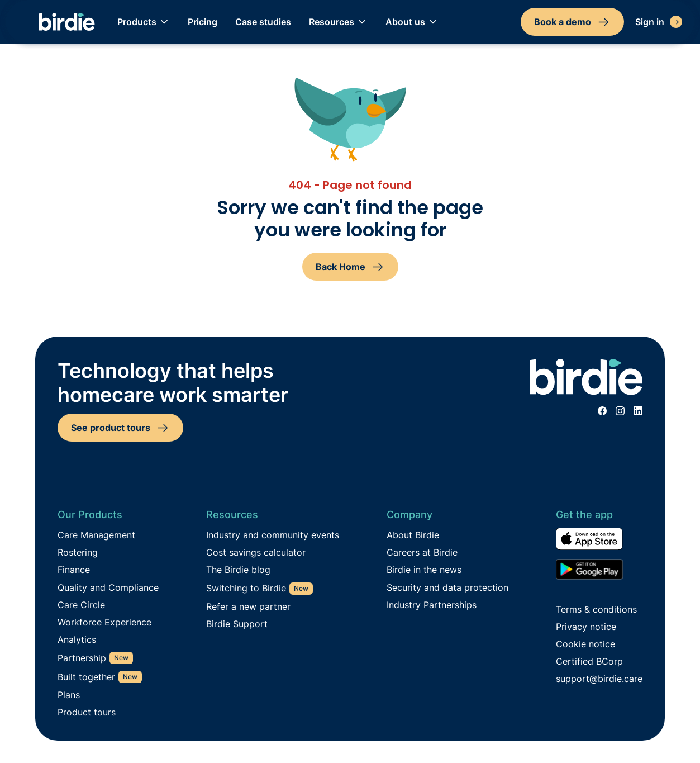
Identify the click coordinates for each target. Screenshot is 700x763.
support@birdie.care (599, 679)
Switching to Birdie (246, 588)
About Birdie (413, 535)
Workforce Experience (104, 622)
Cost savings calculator (256, 553)
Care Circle (81, 605)
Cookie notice (585, 644)
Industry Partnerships (432, 605)
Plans (69, 695)
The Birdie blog (238, 570)
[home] (67, 22)
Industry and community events (273, 535)
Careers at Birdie (422, 553)
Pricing (203, 22)
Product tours (87, 712)
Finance (74, 570)
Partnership (82, 658)
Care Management (96, 535)
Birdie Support (237, 624)
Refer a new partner (248, 607)
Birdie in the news (424, 570)
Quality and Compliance (108, 588)
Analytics (77, 640)
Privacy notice (586, 627)
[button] (144, 22)
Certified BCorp (589, 662)
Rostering (78, 553)
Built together (86, 677)
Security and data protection (447, 588)
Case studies (263, 22)
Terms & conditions (596, 610)
